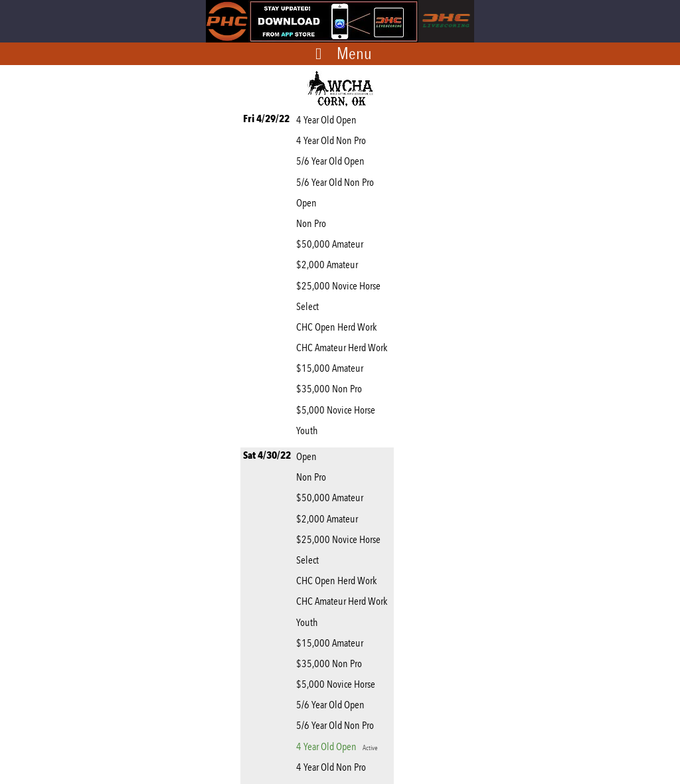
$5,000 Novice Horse (338, 410)
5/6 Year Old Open (332, 161)
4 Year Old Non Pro (333, 140)
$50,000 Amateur (332, 244)
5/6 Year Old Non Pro (337, 182)
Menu (354, 53)
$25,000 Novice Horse (340, 286)
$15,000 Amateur (332, 368)
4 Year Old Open (328, 120)
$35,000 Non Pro (331, 389)
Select (309, 306)
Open (308, 203)
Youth (309, 431)
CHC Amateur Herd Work (344, 348)
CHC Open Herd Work (338, 327)
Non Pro (313, 223)
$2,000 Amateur (329, 265)
